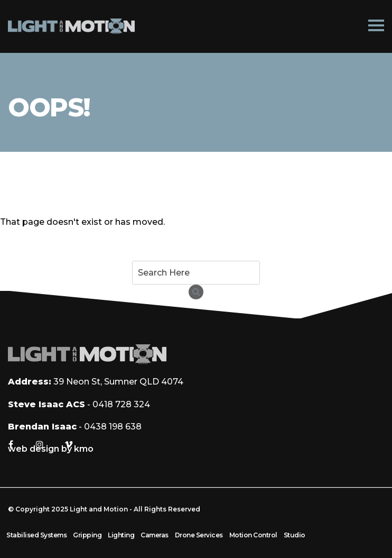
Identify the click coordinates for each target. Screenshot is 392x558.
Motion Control (253, 535)
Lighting (121, 535)
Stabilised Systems (36, 535)
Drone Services (199, 535)
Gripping (87, 535)
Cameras (155, 535)
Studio (295, 535)
